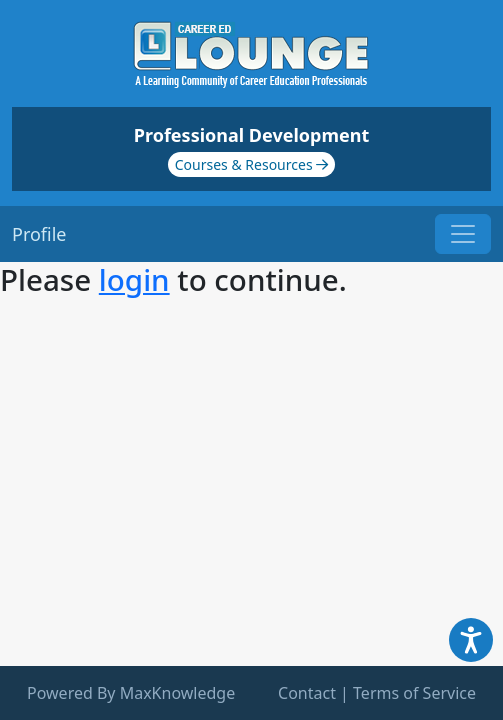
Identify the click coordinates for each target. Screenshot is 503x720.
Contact (307, 693)
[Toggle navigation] (463, 234)
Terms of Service (414, 693)
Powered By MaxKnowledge (131, 693)
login (134, 279)
